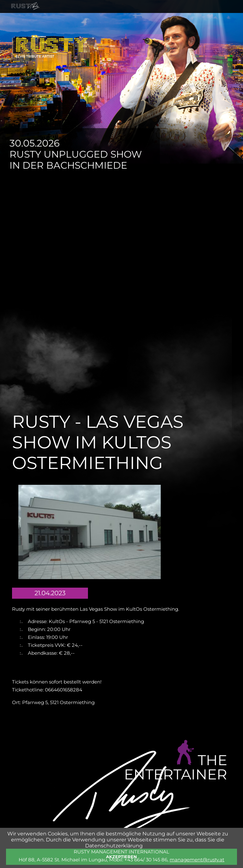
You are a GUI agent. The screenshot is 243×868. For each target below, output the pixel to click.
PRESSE (183, 19)
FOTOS (132, 19)
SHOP (157, 19)
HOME (28, 19)
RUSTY (53, 19)
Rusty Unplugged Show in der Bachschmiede (76, 160)
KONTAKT (214, 19)
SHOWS (80, 19)
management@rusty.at (197, 860)
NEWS (107, 19)
